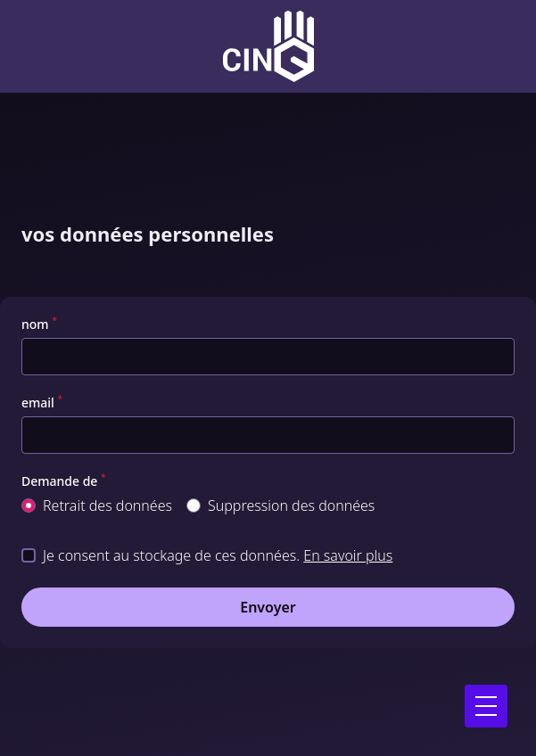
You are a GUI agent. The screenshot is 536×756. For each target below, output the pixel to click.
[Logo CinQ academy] (268, 46)
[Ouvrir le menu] (486, 706)
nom (39, 325)
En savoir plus (348, 555)
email (42, 403)
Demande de (64, 481)
